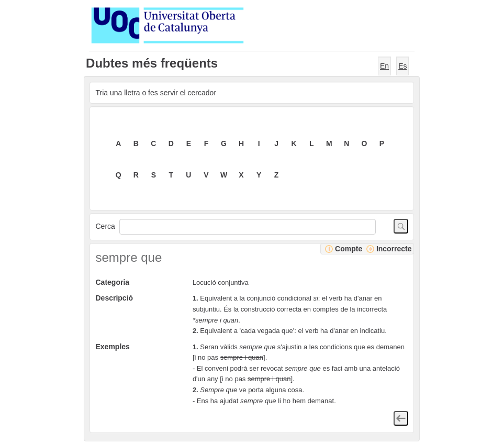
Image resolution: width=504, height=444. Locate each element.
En (384, 66)
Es (402, 66)
